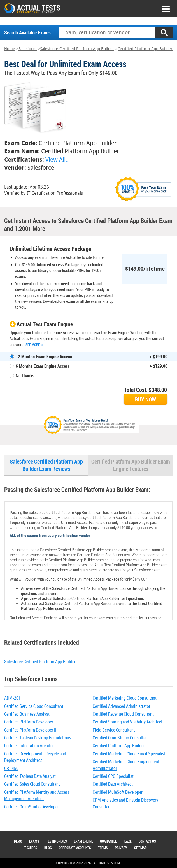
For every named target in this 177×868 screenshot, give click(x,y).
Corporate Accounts (75, 848)
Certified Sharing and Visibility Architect (128, 722)
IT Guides (30, 848)
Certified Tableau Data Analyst (30, 776)
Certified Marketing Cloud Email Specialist (129, 754)
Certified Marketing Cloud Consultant (125, 698)
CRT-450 (11, 768)
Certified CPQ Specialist (113, 776)
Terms (103, 848)
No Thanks (25, 376)
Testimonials (57, 841)
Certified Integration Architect (30, 746)
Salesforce (28, 49)
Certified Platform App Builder (145, 49)
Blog (48, 848)
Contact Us (147, 841)
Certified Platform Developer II (30, 730)
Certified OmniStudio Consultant (121, 738)
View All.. (57, 160)
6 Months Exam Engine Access (43, 366)
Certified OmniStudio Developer (32, 807)
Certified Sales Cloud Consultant (32, 784)
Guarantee (108, 841)
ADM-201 (12, 698)
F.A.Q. (128, 841)
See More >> (35, 345)
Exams (34, 841)
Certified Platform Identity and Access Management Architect (37, 795)
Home (10, 49)
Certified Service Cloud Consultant (34, 706)
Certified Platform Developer (29, 722)
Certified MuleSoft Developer (118, 792)
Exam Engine (83, 841)
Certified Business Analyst (27, 714)
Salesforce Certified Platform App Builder (77, 49)
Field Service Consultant (114, 730)
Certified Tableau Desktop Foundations (38, 738)
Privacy (121, 848)
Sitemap (140, 848)
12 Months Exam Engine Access (44, 357)
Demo (18, 841)
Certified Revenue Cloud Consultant (123, 714)
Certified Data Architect (113, 784)
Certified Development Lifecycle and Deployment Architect (35, 757)
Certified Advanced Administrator (122, 706)
